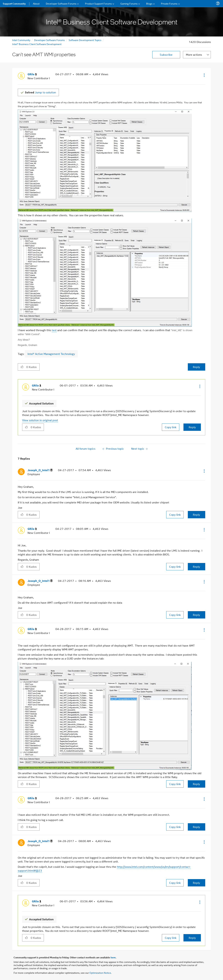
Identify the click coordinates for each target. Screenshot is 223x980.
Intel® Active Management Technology (51, 354)
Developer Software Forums (49, 40)
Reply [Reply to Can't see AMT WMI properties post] (196, 367)
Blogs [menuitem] (149, 3)
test (54, 330)
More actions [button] (194, 55)
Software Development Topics (85, 40)
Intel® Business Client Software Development (37, 44)
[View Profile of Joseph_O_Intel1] (40, 470)
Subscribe (166, 55)
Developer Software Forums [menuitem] (61, 3)
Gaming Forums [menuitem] (129, 3)
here (113, 957)
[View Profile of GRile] (32, 74)
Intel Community (21, 40)
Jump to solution (40, 92)
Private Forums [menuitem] (169, 3)
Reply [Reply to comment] (192, 427)
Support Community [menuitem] (14, 3)
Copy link (171, 427)
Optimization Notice (100, 973)
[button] (204, 75)
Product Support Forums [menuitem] (98, 3)
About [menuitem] (36, 3)
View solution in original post (40, 420)
